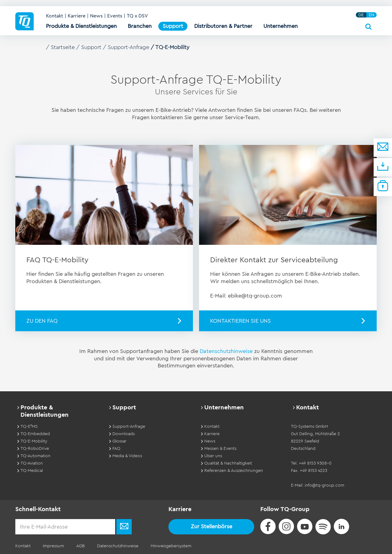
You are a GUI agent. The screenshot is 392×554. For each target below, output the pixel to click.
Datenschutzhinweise (227, 351)
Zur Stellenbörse (211, 526)
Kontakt (55, 16)
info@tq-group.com (324, 485)
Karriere (77, 16)
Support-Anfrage (128, 47)
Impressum (53, 546)
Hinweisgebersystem (171, 546)
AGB (81, 546)
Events (115, 16)
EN (371, 15)
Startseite (63, 47)
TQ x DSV (137, 16)
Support (91, 47)
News (96, 16)
